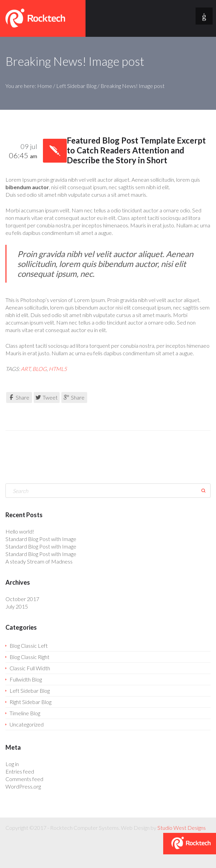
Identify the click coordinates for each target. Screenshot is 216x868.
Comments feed (24, 779)
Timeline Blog (25, 713)
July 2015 (17, 606)
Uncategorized (27, 724)
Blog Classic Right (29, 657)
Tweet (47, 397)
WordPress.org (23, 786)
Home (45, 86)
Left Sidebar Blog (76, 86)
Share (19, 397)
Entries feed (20, 771)
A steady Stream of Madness (39, 561)
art (26, 369)
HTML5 (58, 369)
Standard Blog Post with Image (41, 539)
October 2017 (22, 599)
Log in (12, 764)
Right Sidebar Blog (30, 702)
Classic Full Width (30, 668)
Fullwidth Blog (26, 679)
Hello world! (20, 531)
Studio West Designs (182, 828)
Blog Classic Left (29, 646)
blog (40, 369)
